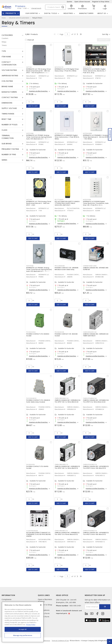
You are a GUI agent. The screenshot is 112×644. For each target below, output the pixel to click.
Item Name (6, 57)
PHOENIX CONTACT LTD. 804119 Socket (37, 467)
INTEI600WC (59, 133)
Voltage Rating (9, 70)
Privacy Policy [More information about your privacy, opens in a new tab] (31, 625)
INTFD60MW (87, 133)
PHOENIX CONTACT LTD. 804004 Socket (38, 335)
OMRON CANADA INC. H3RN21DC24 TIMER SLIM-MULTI (96, 335)
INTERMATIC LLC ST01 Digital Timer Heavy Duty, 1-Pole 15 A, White (67, 70)
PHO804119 (30, 464)
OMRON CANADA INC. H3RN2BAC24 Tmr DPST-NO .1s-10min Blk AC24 (68, 401)
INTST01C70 (59, 67)
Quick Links (44, 595)
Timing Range (8, 114)
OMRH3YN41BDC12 (90, 531)
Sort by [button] (105, 34)
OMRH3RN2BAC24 (62, 398)
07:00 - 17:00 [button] (22, 8)
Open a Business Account (45, 600)
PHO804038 (59, 332)
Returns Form (44, 613)
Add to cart (33, 106)
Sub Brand (7, 144)
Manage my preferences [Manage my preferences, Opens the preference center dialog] (23, 635)
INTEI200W (87, 200)
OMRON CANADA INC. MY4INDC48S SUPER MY (96, 269)
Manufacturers (86, 13)
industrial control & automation (19, 18)
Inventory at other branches (39, 91)
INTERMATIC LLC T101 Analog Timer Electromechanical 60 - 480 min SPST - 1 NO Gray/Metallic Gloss (39, 71)
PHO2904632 (31, 398)
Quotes (70, 2)
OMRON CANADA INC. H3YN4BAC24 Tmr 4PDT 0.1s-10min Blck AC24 (96, 401)
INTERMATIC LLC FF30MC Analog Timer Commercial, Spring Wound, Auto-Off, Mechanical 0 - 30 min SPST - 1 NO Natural (39, 138)
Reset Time (6, 119)
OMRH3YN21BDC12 (90, 464)
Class (5, 130)
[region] (23, 622)
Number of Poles (10, 125)
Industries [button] (68, 13)
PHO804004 (31, 332)
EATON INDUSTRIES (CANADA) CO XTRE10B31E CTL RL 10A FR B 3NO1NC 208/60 (39, 534)
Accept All (23, 629)
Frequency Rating (10, 149)
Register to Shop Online (101, 2)
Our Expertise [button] (32, 13)
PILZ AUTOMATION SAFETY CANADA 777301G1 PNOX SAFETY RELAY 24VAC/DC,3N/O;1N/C (67, 203)
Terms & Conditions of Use (60, 641)
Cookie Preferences (44, 641)
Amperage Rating (10, 76)
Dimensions (7, 103)
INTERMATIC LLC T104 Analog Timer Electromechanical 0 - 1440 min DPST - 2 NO (39, 203)
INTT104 (29, 200)
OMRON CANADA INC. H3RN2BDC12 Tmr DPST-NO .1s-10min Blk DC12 (67, 467)
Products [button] (11, 13)
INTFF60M (30, 266)
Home (4, 18)
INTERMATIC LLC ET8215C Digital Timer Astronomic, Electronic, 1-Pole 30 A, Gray (95, 71)
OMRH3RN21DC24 (90, 332)
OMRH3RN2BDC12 (61, 464)
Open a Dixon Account (82, 2)
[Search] (55, 7)
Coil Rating (7, 81)
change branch (36, 8)
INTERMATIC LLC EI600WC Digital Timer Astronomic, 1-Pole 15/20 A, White (67, 137)
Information (8, 595)
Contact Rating (10, 97)
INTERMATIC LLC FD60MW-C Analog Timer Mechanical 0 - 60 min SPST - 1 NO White (96, 137)
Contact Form (44, 617)
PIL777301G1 (59, 200)
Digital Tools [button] (51, 13)
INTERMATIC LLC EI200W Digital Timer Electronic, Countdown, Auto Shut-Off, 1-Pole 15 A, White (96, 203)
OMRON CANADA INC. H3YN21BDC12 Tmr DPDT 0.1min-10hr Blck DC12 (96, 467)
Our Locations (44, 610)
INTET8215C (87, 67)
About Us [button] (102, 13)
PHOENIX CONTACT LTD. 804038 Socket (66, 335)
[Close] (41, 605)
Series (4, 160)
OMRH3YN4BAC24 (90, 398)
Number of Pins (9, 154)
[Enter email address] (92, 607)
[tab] (13, 35)
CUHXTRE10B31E (32, 531)
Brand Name (7, 86)
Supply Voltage (9, 108)
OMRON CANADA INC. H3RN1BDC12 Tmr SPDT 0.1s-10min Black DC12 (67, 533)
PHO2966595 (60, 266)
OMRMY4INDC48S (90, 266)
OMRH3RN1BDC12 (61, 531)
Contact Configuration (9, 63)
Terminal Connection (8, 137)
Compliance (7, 599)
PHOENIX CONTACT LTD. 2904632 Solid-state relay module (38, 401)
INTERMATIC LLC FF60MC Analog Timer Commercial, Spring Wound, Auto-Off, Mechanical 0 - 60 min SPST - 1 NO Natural (39, 270)
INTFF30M (30, 133)
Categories (7, 35)
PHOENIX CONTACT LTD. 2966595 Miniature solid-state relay (67, 269)
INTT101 (29, 67)
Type (4, 51)
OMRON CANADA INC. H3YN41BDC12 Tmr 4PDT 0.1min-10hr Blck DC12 (96, 533)
